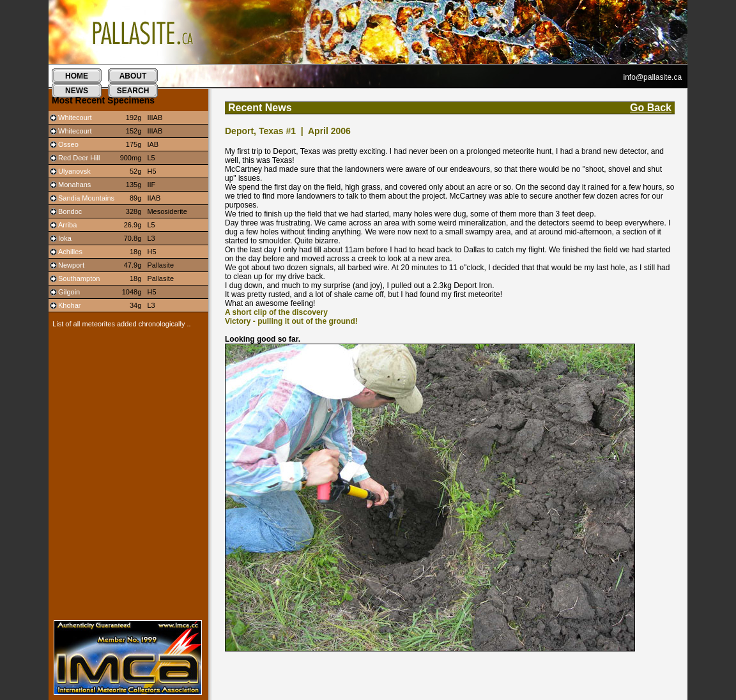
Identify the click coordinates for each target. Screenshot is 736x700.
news (77, 91)
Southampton (79, 278)
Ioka (65, 238)
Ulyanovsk (74, 171)
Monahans (74, 185)
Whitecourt (75, 118)
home (77, 76)
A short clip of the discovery (276, 312)
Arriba (67, 225)
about (133, 76)
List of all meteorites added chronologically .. (120, 324)
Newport (71, 265)
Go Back (651, 108)
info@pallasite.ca (653, 77)
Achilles (70, 252)
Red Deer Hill (79, 158)
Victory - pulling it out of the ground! (291, 321)
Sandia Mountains (86, 198)
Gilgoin (69, 292)
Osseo (68, 144)
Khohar (69, 305)
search (133, 91)
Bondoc (70, 211)
